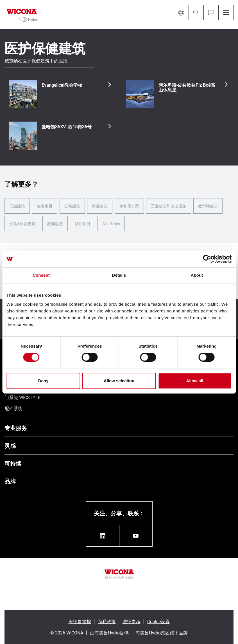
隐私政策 (107, 621)
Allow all (195, 381)
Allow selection (119, 381)
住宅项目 (45, 206)
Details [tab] (119, 275)
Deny (43, 381)
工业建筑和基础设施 (169, 206)
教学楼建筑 (208, 206)
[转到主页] (22, 14)
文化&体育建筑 (22, 224)
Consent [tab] (41, 275)
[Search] (196, 13)
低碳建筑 (17, 206)
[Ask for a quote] (211, 13)
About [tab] (197, 275)
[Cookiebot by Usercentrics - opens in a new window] (207, 259)
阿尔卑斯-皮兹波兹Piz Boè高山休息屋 (187, 87)
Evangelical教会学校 (62, 85)
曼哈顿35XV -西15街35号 (67, 127)
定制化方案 (129, 206)
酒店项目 (83, 224)
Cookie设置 (158, 621)
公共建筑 (72, 206)
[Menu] (226, 13)
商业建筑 (100, 206)
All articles (111, 224)
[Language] (181, 13)
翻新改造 (55, 224)
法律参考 (132, 621)
